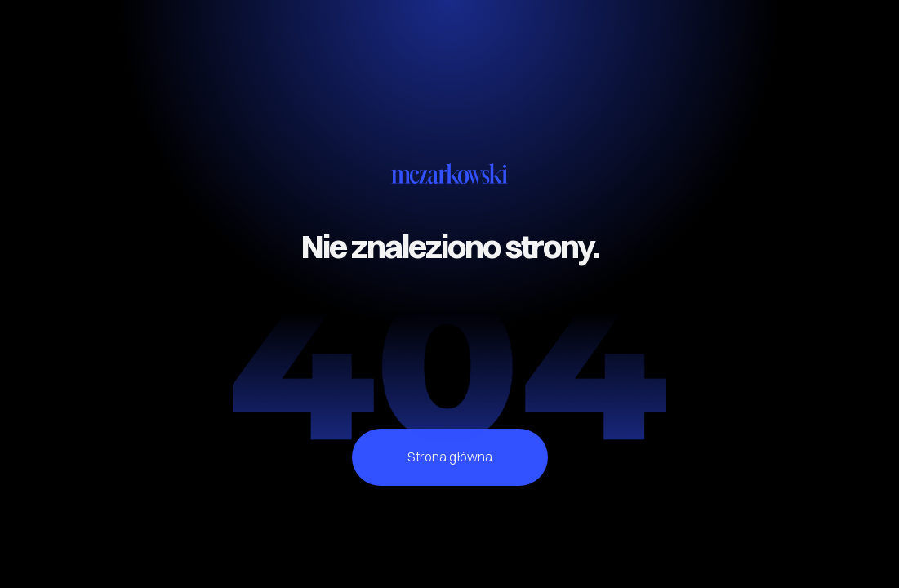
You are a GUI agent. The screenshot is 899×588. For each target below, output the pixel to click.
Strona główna (450, 457)
